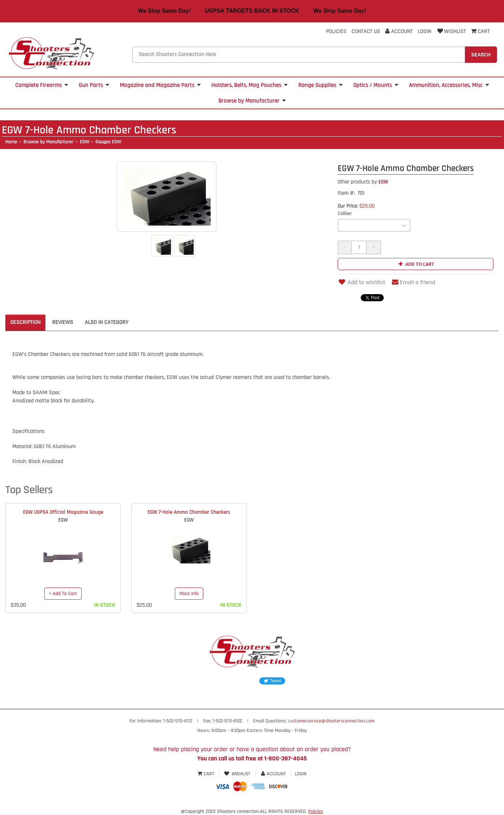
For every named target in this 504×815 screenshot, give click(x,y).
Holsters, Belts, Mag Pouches (250, 85)
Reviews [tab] (63, 322)
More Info (189, 594)
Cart (207, 774)
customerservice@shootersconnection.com (331, 721)
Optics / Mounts (376, 85)
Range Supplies (320, 85)
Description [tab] (25, 322)
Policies (336, 31)
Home (11, 142)
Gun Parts (94, 85)
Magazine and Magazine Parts (160, 85)
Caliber (345, 214)
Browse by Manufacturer (252, 101)
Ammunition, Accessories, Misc (449, 85)
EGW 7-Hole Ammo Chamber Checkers (189, 512)
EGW (84, 142)
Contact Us (366, 31)
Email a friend (414, 282)
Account (399, 31)
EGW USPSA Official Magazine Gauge (63, 512)
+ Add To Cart (63, 594)
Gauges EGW (108, 142)
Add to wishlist (361, 282)
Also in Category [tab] (107, 322)
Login (425, 31)
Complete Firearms (42, 85)
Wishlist (451, 31)
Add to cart (416, 264)
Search (481, 54)
